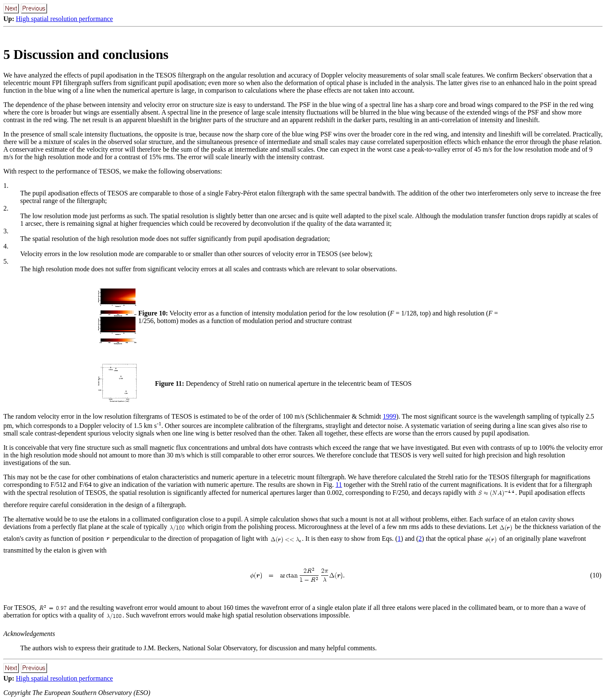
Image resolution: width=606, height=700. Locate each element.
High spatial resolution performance (65, 19)
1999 (389, 416)
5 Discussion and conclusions (86, 54)
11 (339, 485)
